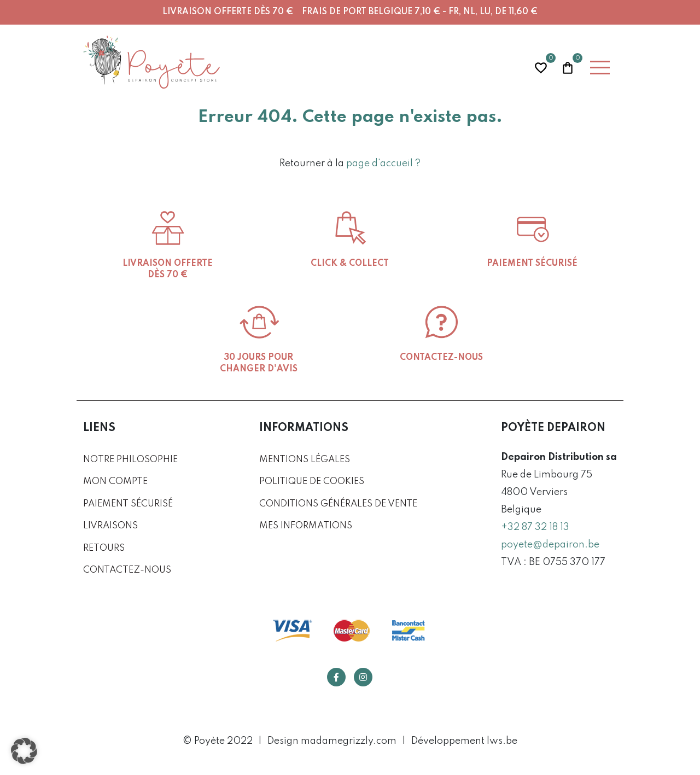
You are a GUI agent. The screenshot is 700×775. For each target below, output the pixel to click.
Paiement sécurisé (128, 504)
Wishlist (541, 66)
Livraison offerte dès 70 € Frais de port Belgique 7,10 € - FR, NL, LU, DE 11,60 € (350, 12)
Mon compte (115, 482)
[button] (24, 751)
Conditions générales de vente (338, 504)
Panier (568, 66)
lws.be (502, 741)
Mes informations (306, 526)
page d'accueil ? (383, 164)
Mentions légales (305, 460)
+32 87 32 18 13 (535, 527)
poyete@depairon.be (550, 545)
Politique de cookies (312, 482)
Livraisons (110, 526)
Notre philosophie (130, 460)
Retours (104, 548)
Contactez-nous (127, 570)
